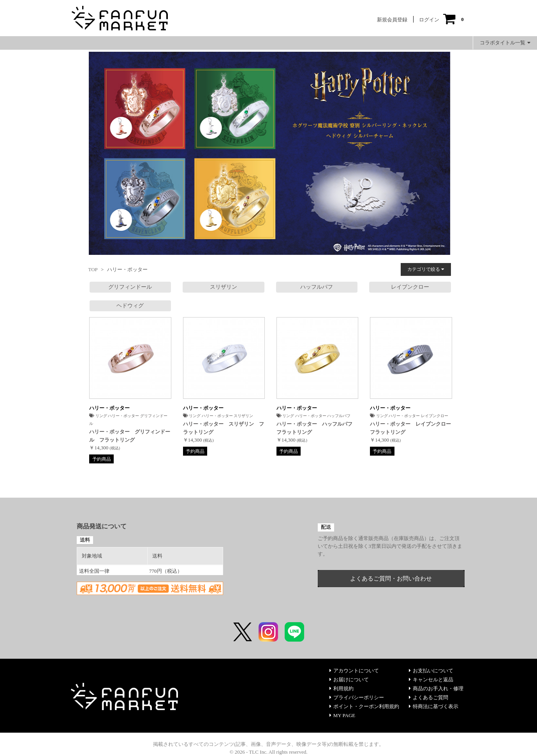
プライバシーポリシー (357, 697)
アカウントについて (354, 671)
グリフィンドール (130, 287)
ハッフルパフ (317, 287)
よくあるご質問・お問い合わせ (391, 579)
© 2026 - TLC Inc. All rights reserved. (269, 752)
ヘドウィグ (130, 306)
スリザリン (224, 287)
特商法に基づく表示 (434, 706)
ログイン (429, 20)
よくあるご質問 (429, 697)
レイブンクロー (410, 287)
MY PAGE (342, 715)
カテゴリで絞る (426, 269)
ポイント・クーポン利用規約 (364, 706)
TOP (93, 269)
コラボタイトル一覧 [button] (505, 43)
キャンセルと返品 (431, 680)
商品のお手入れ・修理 (436, 688)
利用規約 (342, 688)
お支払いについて (431, 671)
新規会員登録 (392, 20)
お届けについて (349, 680)
